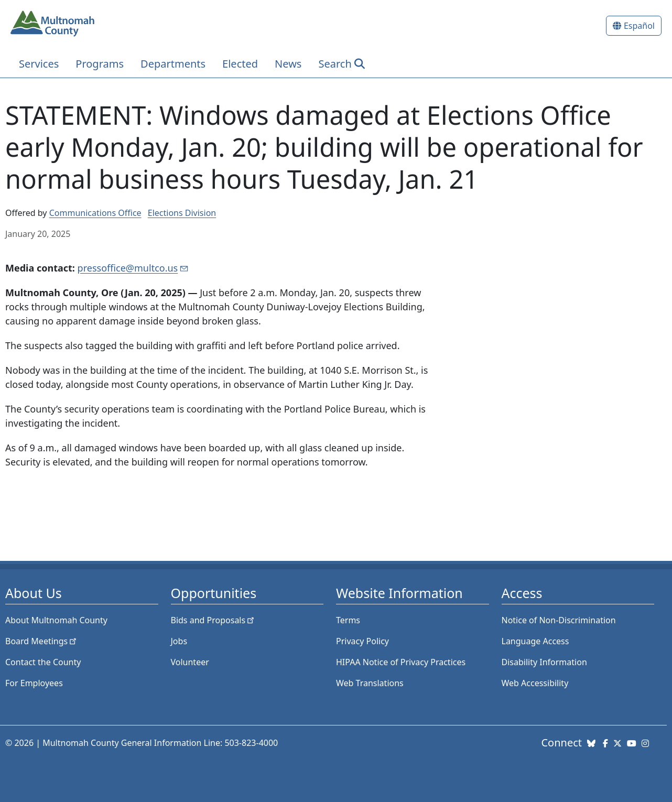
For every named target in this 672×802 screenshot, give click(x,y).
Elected (240, 64)
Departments (173, 64)
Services (39, 64)
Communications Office (95, 213)
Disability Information (544, 662)
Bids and (214, 620)
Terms (348, 620)
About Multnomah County (56, 620)
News (288, 64)
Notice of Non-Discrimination (559, 620)
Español (639, 26)
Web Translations (370, 683)
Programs (100, 64)
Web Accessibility (535, 683)
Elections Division (182, 213)
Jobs (179, 641)
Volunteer (190, 662)
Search (335, 64)
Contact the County (43, 662)
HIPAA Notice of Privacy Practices (401, 662)
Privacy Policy (362, 641)
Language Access (535, 641)
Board (42, 641)
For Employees (34, 683)
